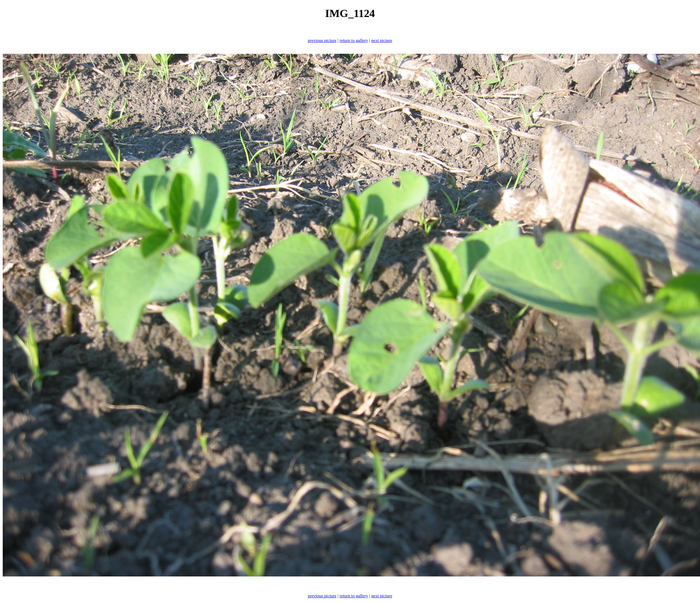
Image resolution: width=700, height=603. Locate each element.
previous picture (322, 40)
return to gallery (354, 40)
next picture (382, 40)
